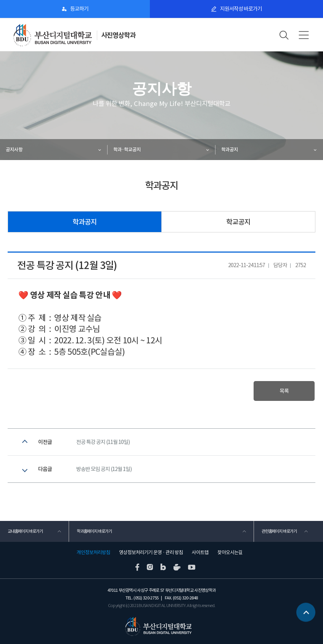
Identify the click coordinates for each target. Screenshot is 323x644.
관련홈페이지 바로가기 (279, 531)
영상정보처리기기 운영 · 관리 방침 (151, 553)
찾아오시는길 (230, 553)
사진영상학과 (118, 35)
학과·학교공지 (127, 150)
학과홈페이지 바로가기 (94, 531)
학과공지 (230, 150)
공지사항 (14, 150)
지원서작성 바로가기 (241, 9)
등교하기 (79, 9)
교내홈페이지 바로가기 (25, 531)
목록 (284, 391)
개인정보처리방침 (93, 553)
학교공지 (238, 222)
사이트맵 (200, 553)
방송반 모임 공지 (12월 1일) (104, 469)
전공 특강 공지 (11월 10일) (103, 442)
